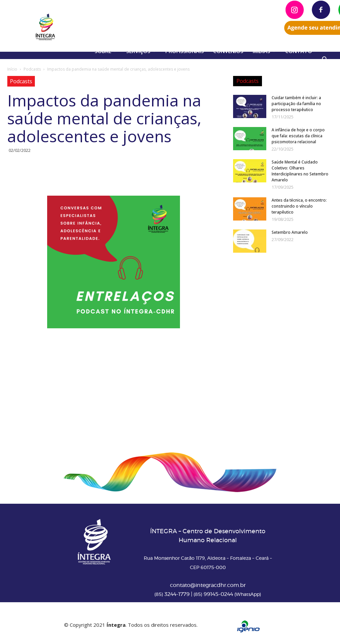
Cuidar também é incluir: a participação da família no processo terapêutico (296, 104)
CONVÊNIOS (228, 51)
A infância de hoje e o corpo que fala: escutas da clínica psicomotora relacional (298, 136)
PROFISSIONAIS (185, 51)
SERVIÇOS (141, 51)
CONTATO (299, 51)
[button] (325, 60)
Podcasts (32, 69)
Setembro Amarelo (290, 232)
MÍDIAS (264, 51)
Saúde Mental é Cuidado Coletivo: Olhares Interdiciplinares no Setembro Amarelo (300, 171)
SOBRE (106, 51)
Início (12, 69)
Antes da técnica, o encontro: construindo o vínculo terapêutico (299, 206)
